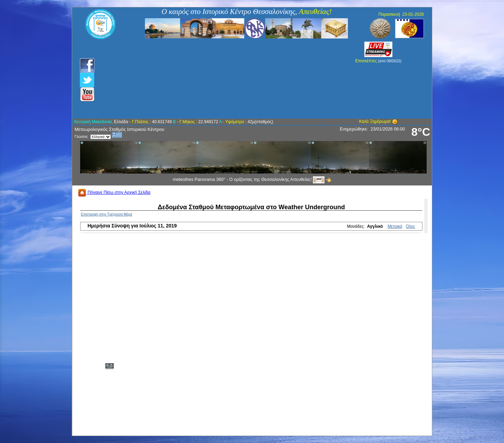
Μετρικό (395, 226)
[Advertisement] (214, 79)
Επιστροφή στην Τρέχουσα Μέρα (107, 214)
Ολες (411, 226)
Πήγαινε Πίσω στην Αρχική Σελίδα (114, 192)
